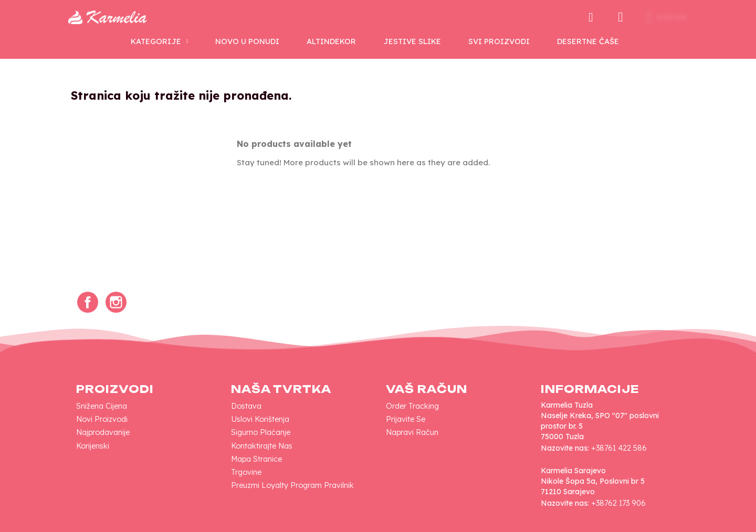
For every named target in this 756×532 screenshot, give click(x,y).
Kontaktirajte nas (262, 446)
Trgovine (246, 472)
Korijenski (93, 446)
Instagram (116, 302)
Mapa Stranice (256, 459)
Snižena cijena (102, 406)
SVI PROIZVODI (499, 41)
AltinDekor (331, 41)
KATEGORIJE (160, 41)
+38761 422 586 (619, 448)
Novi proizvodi (102, 419)
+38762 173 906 (618, 503)
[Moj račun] (621, 17)
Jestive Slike (412, 41)
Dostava (246, 406)
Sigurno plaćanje (261, 432)
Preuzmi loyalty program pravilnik (292, 485)
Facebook (88, 302)
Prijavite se (406, 419)
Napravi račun (412, 432)
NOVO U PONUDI (247, 41)
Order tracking (412, 406)
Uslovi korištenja (260, 419)
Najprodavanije (103, 432)
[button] (591, 17)
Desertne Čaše (588, 41)
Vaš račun (427, 389)
